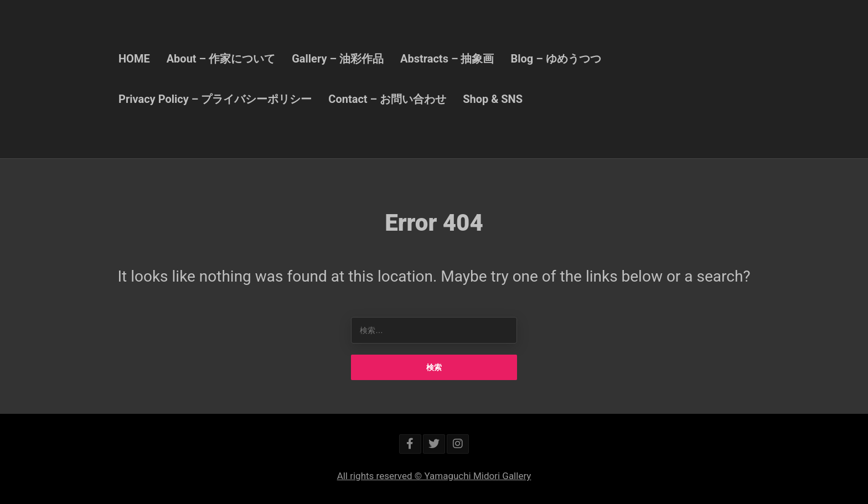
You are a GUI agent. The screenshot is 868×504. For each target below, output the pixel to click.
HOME (134, 59)
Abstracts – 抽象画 (447, 59)
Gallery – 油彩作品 (338, 59)
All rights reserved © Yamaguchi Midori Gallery (434, 476)
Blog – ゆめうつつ (556, 59)
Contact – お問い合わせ (387, 99)
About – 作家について (221, 59)
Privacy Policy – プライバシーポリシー (215, 99)
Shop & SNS (493, 99)
